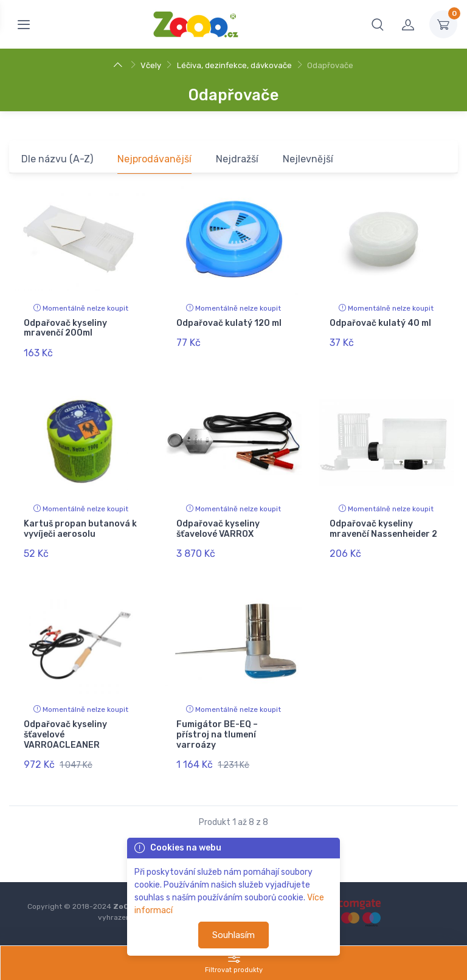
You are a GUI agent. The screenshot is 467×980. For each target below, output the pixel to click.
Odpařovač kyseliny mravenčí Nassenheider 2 (383, 528)
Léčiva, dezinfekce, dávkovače (234, 65)
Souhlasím (233, 935)
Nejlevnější (308, 159)
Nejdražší (237, 159)
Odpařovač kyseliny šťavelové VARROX (218, 528)
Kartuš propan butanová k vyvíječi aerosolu (80, 528)
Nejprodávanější (154, 159)
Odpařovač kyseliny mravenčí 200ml (65, 328)
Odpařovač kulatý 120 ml (229, 323)
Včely (151, 65)
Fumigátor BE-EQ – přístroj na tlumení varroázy (217, 734)
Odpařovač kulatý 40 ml (380, 323)
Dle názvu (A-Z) (57, 159)
